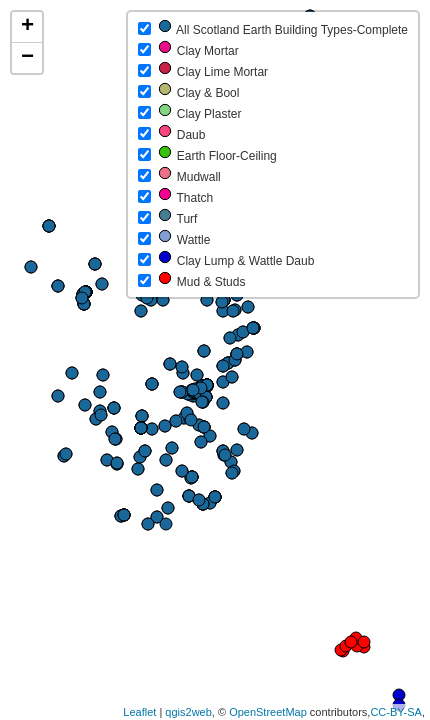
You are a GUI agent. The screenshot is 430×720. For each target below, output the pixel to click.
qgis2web (188, 712)
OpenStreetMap (268, 712)
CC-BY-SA (396, 712)
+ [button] (27, 27)
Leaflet (139, 712)
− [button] (27, 58)
